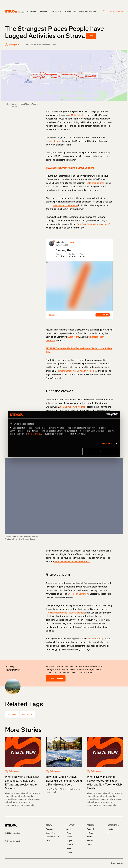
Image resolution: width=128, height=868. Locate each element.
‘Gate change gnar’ (95, 183)
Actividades (32, 11)
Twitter (90, 837)
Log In (110, 833)
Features (49, 829)
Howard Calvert (50, 45)
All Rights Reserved (12, 841)
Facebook (91, 829)
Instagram (91, 833)
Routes (49, 841)
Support (69, 841)
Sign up (119, 11)
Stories (69, 837)
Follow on (56, 678)
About (69, 829)
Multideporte (27, 714)
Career (69, 833)
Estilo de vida (56, 11)
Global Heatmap (96, 639)
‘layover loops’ (53, 141)
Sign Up (110, 829)
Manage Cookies (117, 863)
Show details (108, 443)
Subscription (51, 833)
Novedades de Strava (88, 11)
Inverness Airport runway (65, 205)
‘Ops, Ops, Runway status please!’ (93, 224)
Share (91, 36)
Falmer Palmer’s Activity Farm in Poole (76, 371)
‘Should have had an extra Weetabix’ (72, 561)
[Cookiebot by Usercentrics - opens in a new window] (107, 415)
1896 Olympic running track (73, 407)
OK (100, 451)
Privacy (69, 852)
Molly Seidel (77, 115)
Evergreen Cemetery (78, 594)
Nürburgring (73, 337)
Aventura (43, 11)
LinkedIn (90, 845)
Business (70, 845)
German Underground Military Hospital (65, 613)
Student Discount (52, 837)
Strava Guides (70, 11)
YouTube (90, 841)
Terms (69, 848)
